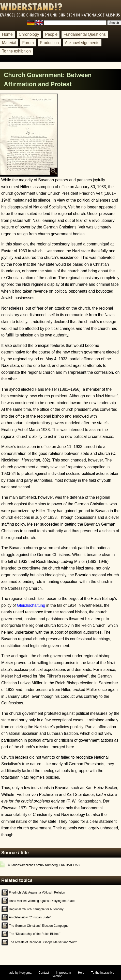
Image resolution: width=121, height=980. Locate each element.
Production (49, 43)
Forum (28, 43)
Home (7, 34)
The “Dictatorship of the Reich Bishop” (35, 934)
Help (81, 973)
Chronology (29, 34)
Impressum (63, 973)
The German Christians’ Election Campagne (39, 926)
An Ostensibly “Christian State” (30, 917)
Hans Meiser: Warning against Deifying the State (42, 901)
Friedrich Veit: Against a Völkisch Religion (37, 893)
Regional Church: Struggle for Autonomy (36, 909)
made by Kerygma (19, 973)
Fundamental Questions (85, 34)
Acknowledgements (82, 43)
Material (9, 43)
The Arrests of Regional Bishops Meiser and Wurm (43, 942)
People (51, 34)
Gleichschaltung (31, 605)
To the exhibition (16, 51)
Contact (44, 973)
